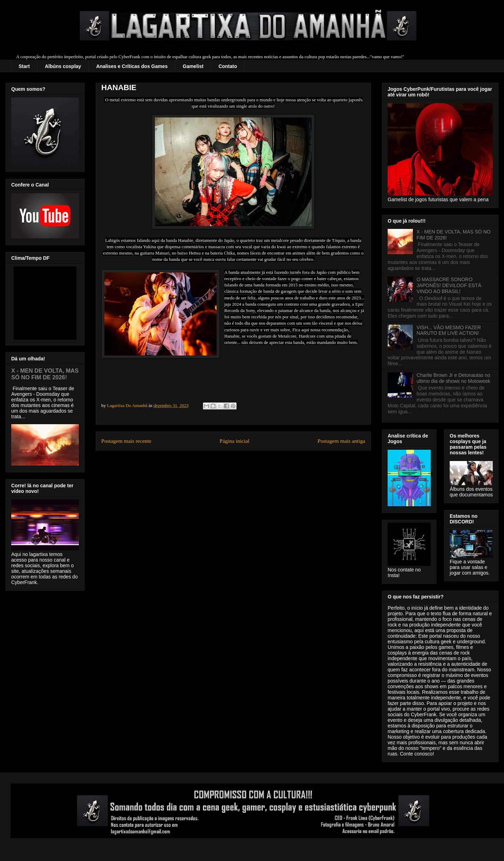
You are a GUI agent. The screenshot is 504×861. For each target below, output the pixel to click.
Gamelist (193, 66)
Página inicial (234, 441)
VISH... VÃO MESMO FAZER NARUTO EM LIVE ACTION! (449, 330)
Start (24, 66)
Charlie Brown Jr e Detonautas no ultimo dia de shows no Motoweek (454, 378)
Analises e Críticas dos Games (132, 66)
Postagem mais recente (126, 441)
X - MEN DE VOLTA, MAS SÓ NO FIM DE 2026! (45, 374)
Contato (228, 66)
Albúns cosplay (63, 66)
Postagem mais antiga (341, 441)
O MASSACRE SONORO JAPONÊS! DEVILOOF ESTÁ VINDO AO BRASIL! (449, 285)
